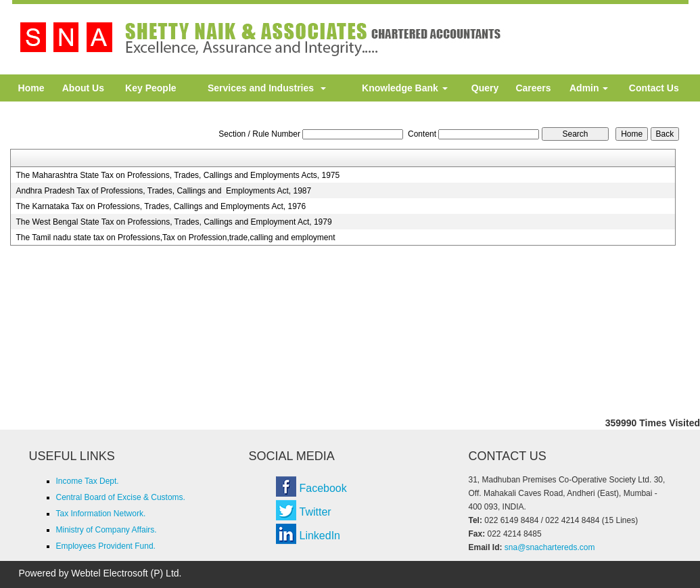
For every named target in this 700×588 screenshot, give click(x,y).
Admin (589, 88)
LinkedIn (320, 536)
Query (485, 88)
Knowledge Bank (405, 88)
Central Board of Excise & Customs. (121, 497)
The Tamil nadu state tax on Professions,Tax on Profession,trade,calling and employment (175, 238)
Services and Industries (267, 88)
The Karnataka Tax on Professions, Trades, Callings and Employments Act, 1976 (161, 206)
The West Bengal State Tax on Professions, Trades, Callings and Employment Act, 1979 (173, 222)
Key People (150, 88)
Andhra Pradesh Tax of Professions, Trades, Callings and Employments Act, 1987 (163, 191)
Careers (533, 88)
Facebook (323, 488)
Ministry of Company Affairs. (107, 530)
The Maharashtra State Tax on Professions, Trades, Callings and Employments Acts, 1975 (178, 175)
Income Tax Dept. (88, 481)
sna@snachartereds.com (550, 547)
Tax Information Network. (101, 514)
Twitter (316, 512)
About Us (83, 88)
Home (31, 88)
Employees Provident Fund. (106, 546)
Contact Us (654, 88)
